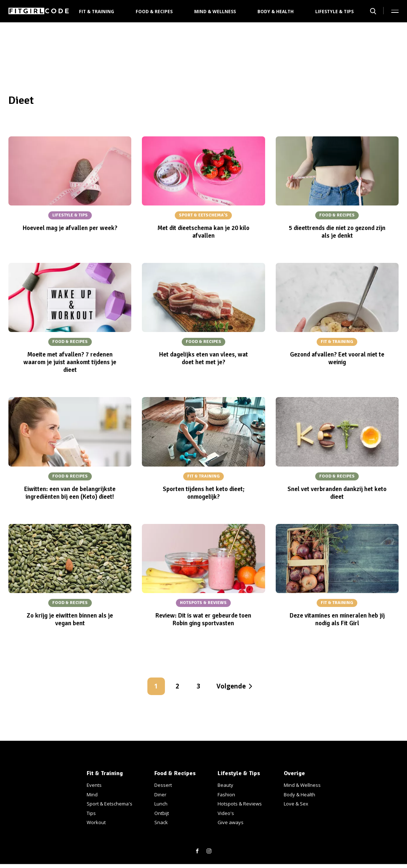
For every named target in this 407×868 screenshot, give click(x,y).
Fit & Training (97, 12)
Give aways (231, 822)
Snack (161, 822)
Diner (160, 795)
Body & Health (276, 12)
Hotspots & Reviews (240, 804)
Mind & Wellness (215, 12)
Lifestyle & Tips (334, 12)
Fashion (226, 795)
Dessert (163, 785)
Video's (226, 813)
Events (94, 785)
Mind (92, 795)
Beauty (225, 785)
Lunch (161, 804)
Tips (91, 813)
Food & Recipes (154, 12)
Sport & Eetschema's (110, 804)
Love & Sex (296, 804)
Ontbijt (162, 813)
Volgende (231, 686)
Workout (96, 822)
